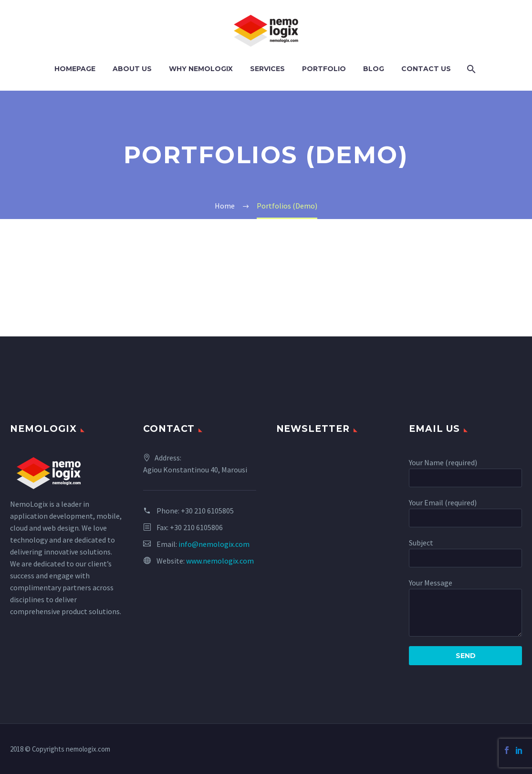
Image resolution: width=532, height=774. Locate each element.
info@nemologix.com (214, 544)
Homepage (75, 69)
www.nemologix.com (220, 561)
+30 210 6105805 (207, 511)
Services (267, 69)
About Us (132, 69)
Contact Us (426, 69)
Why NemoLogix (201, 69)
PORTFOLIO (324, 69)
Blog (374, 69)
